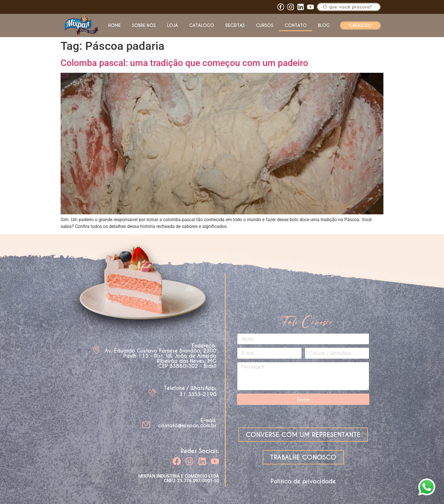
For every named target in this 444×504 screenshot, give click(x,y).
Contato (296, 25)
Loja (172, 25)
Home (114, 25)
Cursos (265, 25)
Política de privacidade (303, 481)
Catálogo (202, 25)
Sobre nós (144, 25)
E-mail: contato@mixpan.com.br (187, 423)
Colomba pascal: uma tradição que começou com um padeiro (184, 63)
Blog (324, 25)
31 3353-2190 (198, 394)
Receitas (235, 25)
